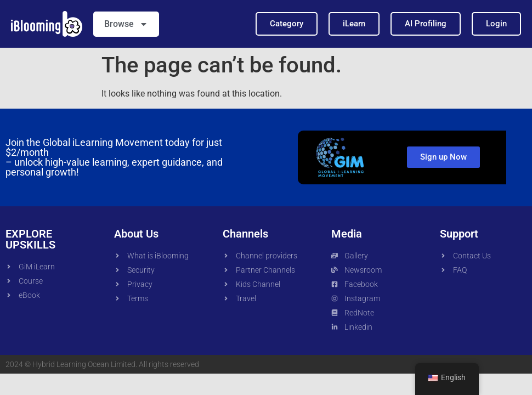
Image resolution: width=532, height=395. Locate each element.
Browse (126, 24)
